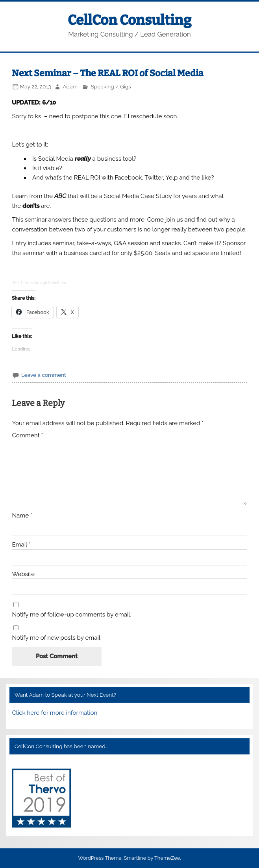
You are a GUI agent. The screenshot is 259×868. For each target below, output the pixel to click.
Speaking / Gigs (111, 86)
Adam (70, 86)
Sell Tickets (23, 283)
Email (21, 545)
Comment (27, 436)
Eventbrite (57, 283)
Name (22, 516)
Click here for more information (55, 713)
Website (23, 574)
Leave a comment (44, 375)
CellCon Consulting (129, 20)
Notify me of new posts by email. (56, 638)
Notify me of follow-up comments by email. (71, 615)
